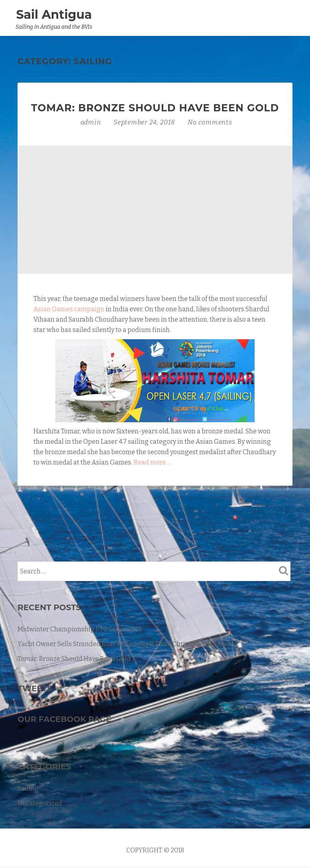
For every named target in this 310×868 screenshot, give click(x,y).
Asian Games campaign (69, 309)
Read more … (153, 462)
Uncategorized (40, 803)
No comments (210, 122)
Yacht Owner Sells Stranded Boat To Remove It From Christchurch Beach (125, 644)
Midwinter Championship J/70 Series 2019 (80, 629)
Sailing (28, 788)
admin (92, 122)
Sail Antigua (54, 15)
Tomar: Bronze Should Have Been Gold (155, 108)
